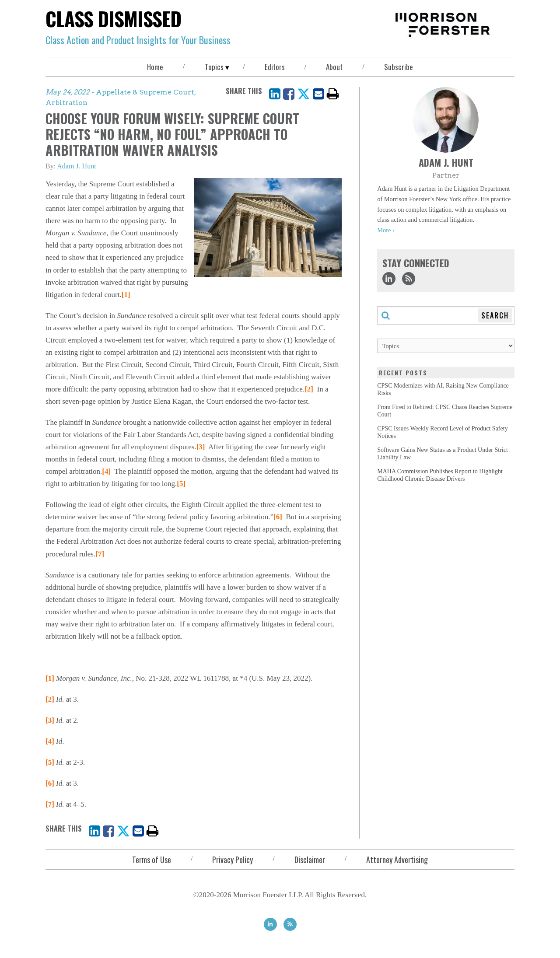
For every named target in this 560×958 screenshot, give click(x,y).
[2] (309, 389)
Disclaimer (310, 860)
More (384, 230)
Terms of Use (152, 860)
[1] (126, 295)
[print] (333, 94)
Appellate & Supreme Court (145, 92)
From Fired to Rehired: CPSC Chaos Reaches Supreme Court (445, 411)
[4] (106, 471)
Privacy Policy (233, 860)
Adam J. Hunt (76, 166)
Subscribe (399, 67)
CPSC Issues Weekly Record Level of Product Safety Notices (442, 432)
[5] (181, 484)
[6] (278, 517)
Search (495, 315)
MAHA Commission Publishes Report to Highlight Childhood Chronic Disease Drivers (440, 475)
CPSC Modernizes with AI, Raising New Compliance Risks (443, 389)
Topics (214, 67)
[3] (201, 447)
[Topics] (446, 346)
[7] (100, 554)
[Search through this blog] (446, 315)
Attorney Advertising (397, 860)
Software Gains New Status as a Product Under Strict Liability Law (443, 454)
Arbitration (66, 103)
